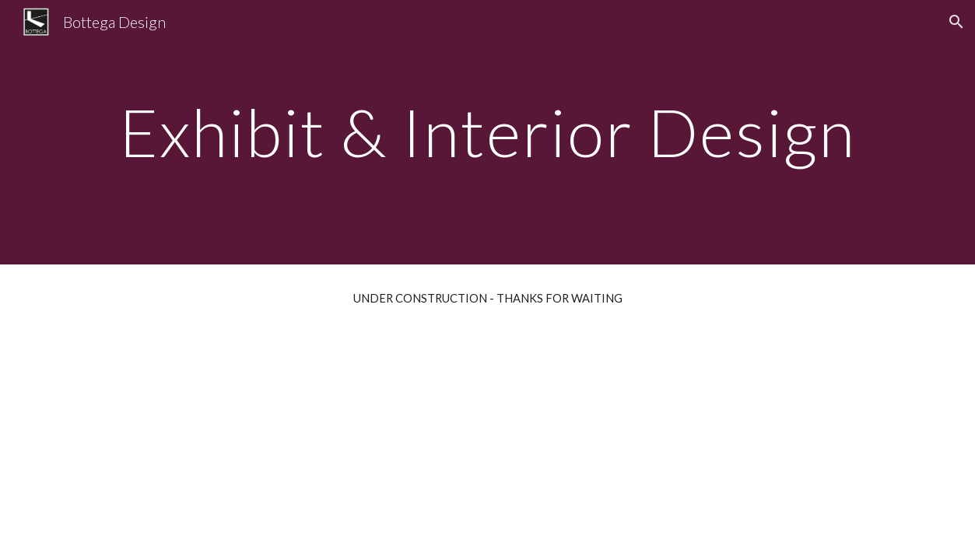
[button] (956, 22)
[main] (487, 132)
